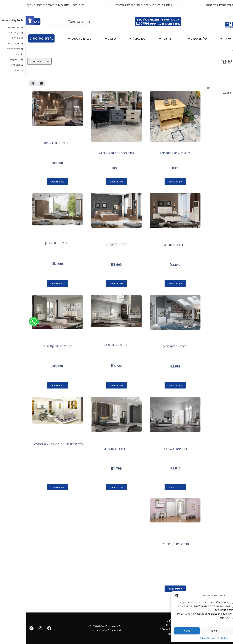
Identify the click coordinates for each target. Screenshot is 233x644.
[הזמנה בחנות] (14, 61)
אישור (161, 631)
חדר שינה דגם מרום (149, 346)
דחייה (188, 631)
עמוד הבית (226, 50)
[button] (4, 20)
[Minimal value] (205, 88)
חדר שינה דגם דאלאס (32, 143)
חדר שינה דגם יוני (91, 244)
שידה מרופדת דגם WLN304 (91, 153)
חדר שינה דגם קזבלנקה (32, 346)
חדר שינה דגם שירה (91, 449)
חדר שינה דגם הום (149, 244)
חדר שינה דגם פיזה (91, 345)
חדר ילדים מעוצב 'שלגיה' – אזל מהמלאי (32, 444)
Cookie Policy (198, 638)
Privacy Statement (182, 638)
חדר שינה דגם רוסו (149, 448)
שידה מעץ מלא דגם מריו (149, 153)
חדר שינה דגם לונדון (32, 243)
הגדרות (215, 631)
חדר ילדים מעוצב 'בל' (149, 544)
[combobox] (41, 21)
